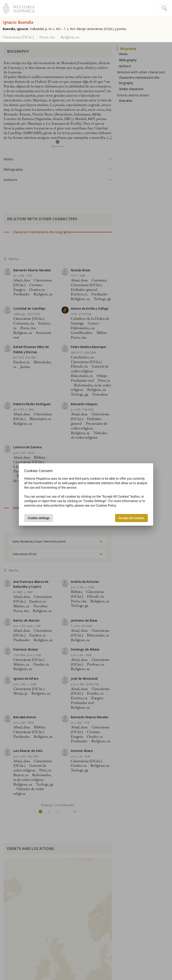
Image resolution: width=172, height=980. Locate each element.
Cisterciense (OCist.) (18, 37)
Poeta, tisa (47, 37)
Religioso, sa (70, 37)
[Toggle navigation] (164, 8)
